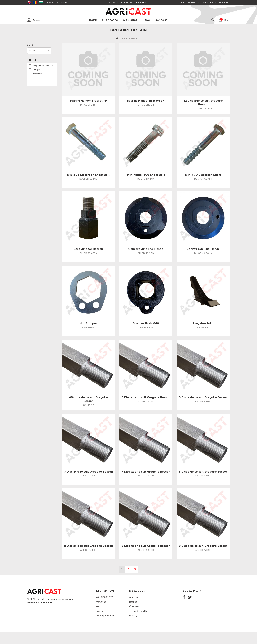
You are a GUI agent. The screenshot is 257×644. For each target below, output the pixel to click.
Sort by (31, 45)
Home (93, 20)
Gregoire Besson (130, 39)
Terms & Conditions (140, 611)
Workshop (130, 20)
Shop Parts (110, 20)
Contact (161, 20)
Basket (133, 602)
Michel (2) (37, 74)
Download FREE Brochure (215, 2)
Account (134, 597)
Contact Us (194, 2)
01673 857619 (105, 597)
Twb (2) (36, 70)
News (183, 2)
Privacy (133, 616)
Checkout (135, 607)
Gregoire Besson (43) (43, 66)
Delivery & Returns (106, 616)
